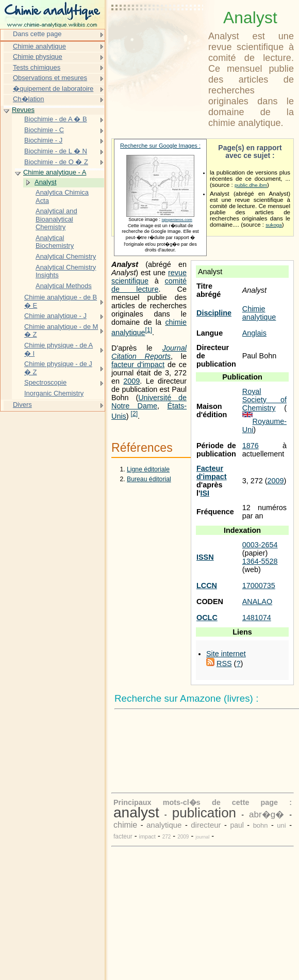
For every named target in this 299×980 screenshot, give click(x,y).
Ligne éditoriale (148, 469)
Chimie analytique (259, 313)
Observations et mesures (50, 78)
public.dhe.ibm (251, 185)
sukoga (274, 225)
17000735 (259, 586)
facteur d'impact (138, 365)
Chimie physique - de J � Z (58, 368)
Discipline (214, 313)
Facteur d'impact (212, 472)
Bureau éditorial (149, 479)
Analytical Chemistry (66, 256)
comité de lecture (149, 285)
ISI (205, 493)
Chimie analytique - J (55, 316)
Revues (23, 110)
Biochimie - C (44, 130)
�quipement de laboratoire (53, 89)
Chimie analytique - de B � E (61, 301)
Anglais (254, 333)
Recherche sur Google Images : (160, 146)
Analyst (45, 182)
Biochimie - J (43, 140)
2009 (276, 481)
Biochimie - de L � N (56, 151)
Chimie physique (38, 57)
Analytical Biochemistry (55, 242)
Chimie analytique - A (55, 172)
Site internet (226, 654)
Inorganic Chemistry (54, 393)
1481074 (257, 618)
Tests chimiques (37, 67)
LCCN (207, 586)
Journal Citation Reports (149, 352)
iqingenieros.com (177, 220)
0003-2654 (260, 545)
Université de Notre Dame (149, 402)
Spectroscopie (45, 382)
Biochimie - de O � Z (56, 162)
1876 (251, 446)
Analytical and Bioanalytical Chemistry (56, 219)
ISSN (205, 557)
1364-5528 (260, 561)
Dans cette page (37, 34)
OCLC (207, 618)
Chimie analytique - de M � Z (61, 331)
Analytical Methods (64, 286)
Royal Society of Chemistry (264, 400)
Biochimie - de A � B (56, 119)
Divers (22, 405)
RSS (224, 663)
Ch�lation (29, 99)
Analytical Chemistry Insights (66, 271)
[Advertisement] (158, 34)
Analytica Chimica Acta (62, 196)
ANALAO (257, 602)
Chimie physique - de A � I (59, 349)
